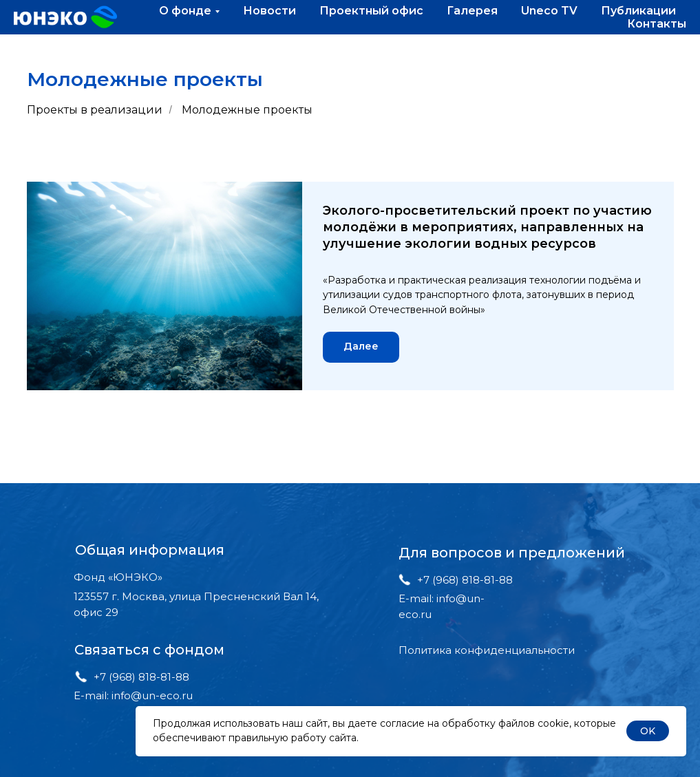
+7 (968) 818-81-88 (141, 677)
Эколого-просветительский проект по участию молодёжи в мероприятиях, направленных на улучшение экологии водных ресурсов (487, 227)
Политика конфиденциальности (487, 650)
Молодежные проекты (247, 110)
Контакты (657, 24)
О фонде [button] (185, 11)
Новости (269, 11)
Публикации (638, 11)
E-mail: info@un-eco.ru (133, 695)
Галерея (472, 11)
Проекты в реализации (95, 110)
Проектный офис (371, 11)
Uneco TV (549, 11)
